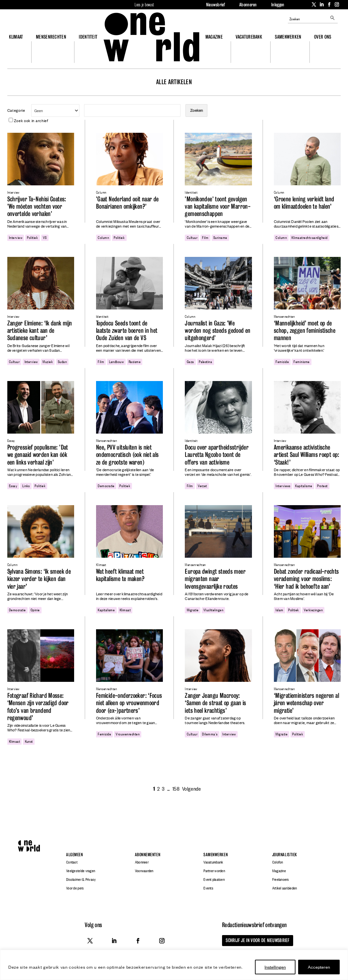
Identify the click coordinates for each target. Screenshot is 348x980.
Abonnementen (148, 855)
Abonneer (142, 862)
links (26, 486)
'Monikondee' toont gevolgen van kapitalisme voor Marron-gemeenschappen (218, 207)
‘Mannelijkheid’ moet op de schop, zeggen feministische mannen (305, 331)
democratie (106, 486)
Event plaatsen (214, 880)
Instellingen (275, 967)
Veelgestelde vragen (81, 871)
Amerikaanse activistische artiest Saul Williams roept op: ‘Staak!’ (307, 455)
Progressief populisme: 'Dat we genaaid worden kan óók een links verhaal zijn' (38, 455)
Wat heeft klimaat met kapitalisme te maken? (120, 575)
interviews (283, 486)
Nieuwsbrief (216, 5)
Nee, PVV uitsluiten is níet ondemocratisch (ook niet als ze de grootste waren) (127, 455)
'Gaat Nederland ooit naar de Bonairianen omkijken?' (127, 203)
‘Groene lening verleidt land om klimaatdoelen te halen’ (304, 203)
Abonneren (248, 5)
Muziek (48, 361)
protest (322, 486)
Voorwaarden (144, 871)
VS (45, 237)
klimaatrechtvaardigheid (309, 237)
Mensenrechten (51, 37)
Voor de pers (75, 888)
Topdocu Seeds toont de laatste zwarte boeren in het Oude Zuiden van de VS (127, 331)
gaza (190, 361)
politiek (32, 237)
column (103, 237)
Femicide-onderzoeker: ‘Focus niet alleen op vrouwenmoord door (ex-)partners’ (129, 703)
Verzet (202, 486)
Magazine (214, 37)
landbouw (116, 361)
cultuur (192, 237)
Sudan (62, 361)
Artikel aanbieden (285, 888)
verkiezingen (313, 610)
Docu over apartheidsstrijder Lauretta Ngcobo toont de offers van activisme (217, 455)
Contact (72, 862)
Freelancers (281, 880)
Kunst (29, 741)
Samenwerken (288, 37)
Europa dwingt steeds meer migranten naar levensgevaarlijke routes (215, 579)
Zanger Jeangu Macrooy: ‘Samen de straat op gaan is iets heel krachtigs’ (215, 703)
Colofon (278, 862)
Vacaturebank (249, 37)
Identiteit (88, 37)
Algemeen (74, 855)
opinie (35, 610)
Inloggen (278, 5)
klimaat (125, 610)
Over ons (323, 37)
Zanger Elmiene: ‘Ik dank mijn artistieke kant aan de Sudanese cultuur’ (40, 331)
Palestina (205, 361)
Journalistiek (285, 855)
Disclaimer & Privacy (81, 880)
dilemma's (210, 734)
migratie (193, 610)
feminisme (301, 361)
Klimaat (16, 37)
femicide (282, 361)
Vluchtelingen (213, 610)
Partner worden (214, 871)
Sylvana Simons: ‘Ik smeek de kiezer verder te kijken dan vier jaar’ (39, 579)
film (205, 237)
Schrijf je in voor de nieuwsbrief (254, 940)
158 (176, 788)
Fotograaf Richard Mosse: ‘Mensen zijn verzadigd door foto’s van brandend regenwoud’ (38, 707)
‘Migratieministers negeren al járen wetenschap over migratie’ (306, 703)
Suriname (220, 237)
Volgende (191, 788)
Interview (16, 237)
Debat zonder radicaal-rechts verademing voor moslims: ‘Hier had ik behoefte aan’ (306, 579)
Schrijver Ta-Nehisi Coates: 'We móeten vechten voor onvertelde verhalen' (37, 207)
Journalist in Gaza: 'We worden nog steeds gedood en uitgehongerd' (218, 331)
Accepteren (319, 967)
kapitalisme (304, 486)
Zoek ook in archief (28, 120)
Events (208, 888)
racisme (135, 361)
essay (13, 486)
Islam (279, 610)
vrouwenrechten (128, 734)
